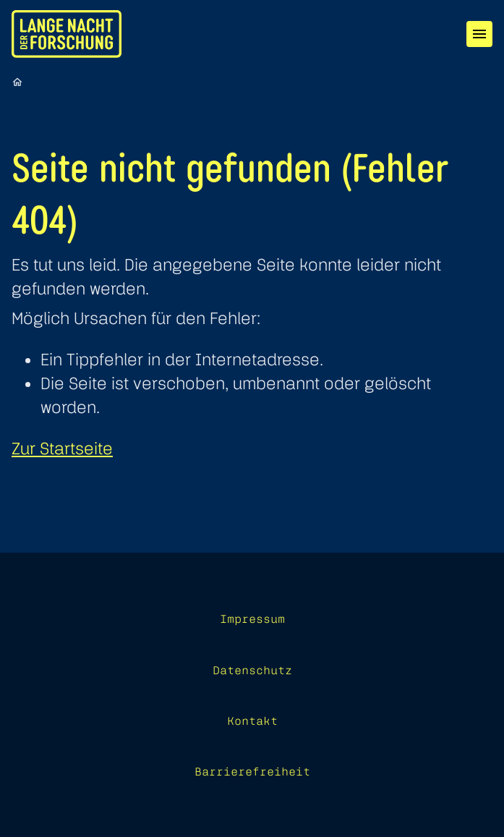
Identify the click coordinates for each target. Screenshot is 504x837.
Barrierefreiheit (252, 771)
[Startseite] (17, 82)
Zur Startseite (62, 448)
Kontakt (252, 721)
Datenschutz (252, 670)
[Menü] (479, 34)
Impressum (252, 619)
